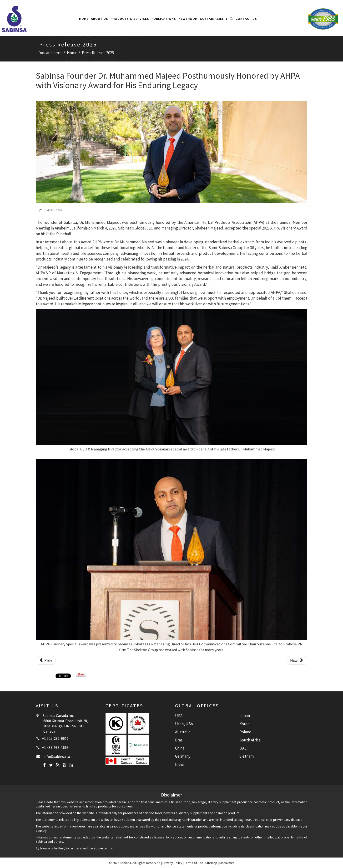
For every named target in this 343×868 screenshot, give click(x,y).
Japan (245, 716)
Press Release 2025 (98, 53)
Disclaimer (227, 863)
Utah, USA (184, 724)
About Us (100, 19)
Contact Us (246, 19)
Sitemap (211, 863)
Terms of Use (194, 863)
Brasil (180, 740)
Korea (244, 724)
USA (179, 716)
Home (84, 19)
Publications (164, 19)
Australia (183, 732)
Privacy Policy (172, 863)
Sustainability (214, 19)
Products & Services (130, 19)
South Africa (250, 740)
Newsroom (188, 19)
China (180, 748)
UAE (243, 748)
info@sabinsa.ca (57, 756)
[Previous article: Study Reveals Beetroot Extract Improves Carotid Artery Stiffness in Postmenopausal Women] (46, 660)
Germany (183, 756)
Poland (245, 732)
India (179, 764)
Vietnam (247, 756)
